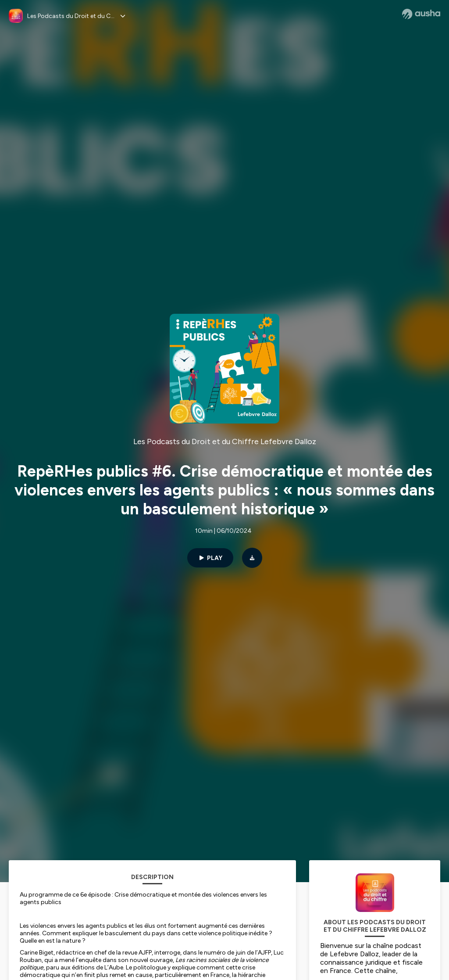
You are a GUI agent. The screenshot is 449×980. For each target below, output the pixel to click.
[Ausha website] (421, 14)
